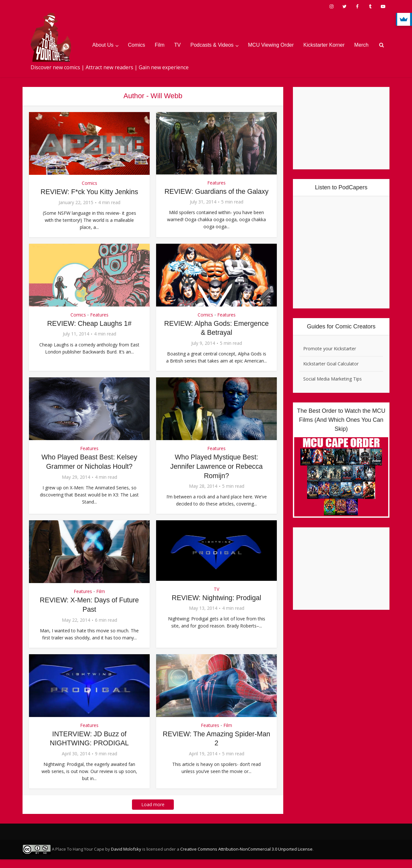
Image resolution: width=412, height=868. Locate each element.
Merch (361, 45)
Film (160, 45)
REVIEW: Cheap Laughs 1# (89, 332)
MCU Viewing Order (271, 45)
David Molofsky (126, 858)
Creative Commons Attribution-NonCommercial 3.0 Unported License (246, 858)
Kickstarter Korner (324, 45)
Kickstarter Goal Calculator (331, 364)
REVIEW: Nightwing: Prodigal (216, 606)
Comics (137, 45)
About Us (103, 45)
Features (216, 183)
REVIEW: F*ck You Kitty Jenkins (89, 192)
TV (177, 45)
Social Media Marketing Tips (332, 379)
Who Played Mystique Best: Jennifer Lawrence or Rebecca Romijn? (216, 475)
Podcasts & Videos (212, 45)
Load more (153, 813)
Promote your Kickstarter (330, 349)
